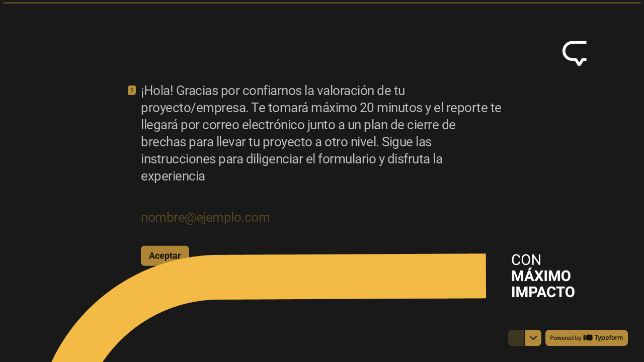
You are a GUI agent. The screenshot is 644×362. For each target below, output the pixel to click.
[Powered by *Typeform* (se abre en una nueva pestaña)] (587, 338)
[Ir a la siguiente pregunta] (533, 338)
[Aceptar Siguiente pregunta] (165, 255)
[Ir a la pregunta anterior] (516, 338)
